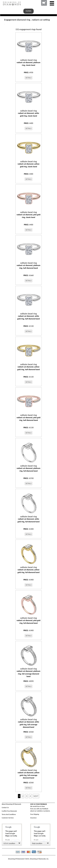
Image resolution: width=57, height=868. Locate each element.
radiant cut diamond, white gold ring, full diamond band (29, 519)
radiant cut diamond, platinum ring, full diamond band (29, 468)
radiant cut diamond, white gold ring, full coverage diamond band (29, 723)
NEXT (36, 796)
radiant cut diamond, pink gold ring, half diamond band (29, 418)
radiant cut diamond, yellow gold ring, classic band (29, 164)
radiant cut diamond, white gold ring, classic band (29, 113)
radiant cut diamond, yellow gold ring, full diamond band (29, 570)
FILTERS (28, 11)
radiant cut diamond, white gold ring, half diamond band (29, 316)
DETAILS (28, 78)
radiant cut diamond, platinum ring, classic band (29, 62)
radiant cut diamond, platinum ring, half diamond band (29, 265)
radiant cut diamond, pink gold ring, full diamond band (29, 620)
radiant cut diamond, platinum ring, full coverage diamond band (29, 673)
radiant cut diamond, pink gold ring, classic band (29, 215)
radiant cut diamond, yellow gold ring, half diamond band (29, 367)
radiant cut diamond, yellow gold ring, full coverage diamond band (29, 774)
